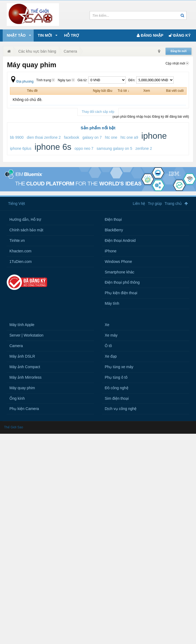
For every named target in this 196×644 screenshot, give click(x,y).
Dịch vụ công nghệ (121, 409)
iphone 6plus (21, 148)
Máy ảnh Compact (25, 367)
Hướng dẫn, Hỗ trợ (25, 219)
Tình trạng (45, 80)
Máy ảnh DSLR (22, 356)
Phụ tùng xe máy (119, 367)
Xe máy (111, 335)
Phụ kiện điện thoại (121, 293)
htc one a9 (129, 137)
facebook (72, 137)
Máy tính (112, 303)
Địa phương (22, 82)
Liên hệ (139, 204)
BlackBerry (114, 230)
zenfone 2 (144, 148)
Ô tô (108, 346)
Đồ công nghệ (117, 388)
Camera (16, 346)
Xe (107, 325)
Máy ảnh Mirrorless (25, 377)
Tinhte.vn (17, 240)
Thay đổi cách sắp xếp (98, 112)
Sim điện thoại (117, 398)
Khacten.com (20, 251)
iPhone (111, 251)
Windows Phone (118, 262)
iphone (154, 136)
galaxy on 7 (92, 137)
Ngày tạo (66, 80)
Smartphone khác (120, 272)
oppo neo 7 (84, 148)
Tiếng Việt (17, 204)
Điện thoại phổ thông (122, 282)
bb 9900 (17, 137)
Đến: (151, 80)
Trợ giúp (155, 204)
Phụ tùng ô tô (116, 377)
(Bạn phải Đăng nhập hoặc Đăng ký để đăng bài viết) (151, 117)
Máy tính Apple (22, 325)
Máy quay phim (22, 388)
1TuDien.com (21, 262)
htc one (111, 137)
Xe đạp (111, 356)
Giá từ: (102, 80)
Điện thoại (113, 219)
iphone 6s (53, 147)
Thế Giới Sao (14, 427)
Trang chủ (173, 204)
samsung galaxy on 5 (114, 148)
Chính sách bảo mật (26, 230)
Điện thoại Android (120, 240)
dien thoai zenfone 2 (44, 137)
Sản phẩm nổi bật (98, 128)
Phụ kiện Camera (24, 409)
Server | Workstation (26, 335)
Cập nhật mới (177, 63)
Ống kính (17, 398)
